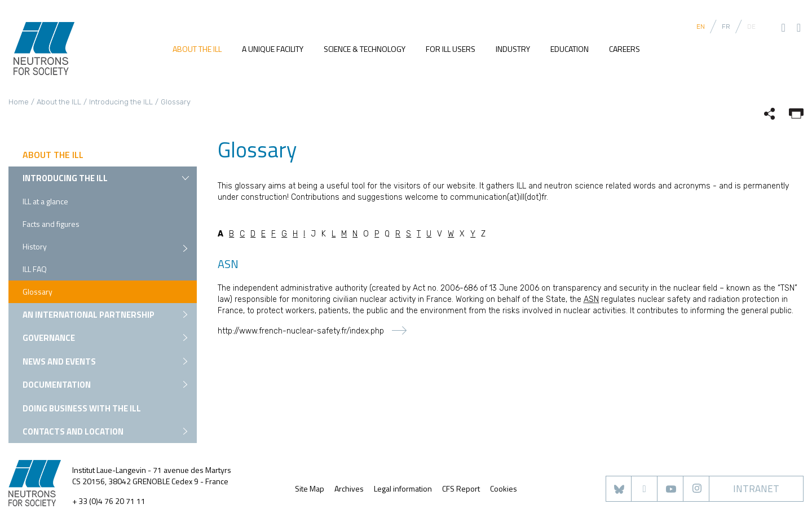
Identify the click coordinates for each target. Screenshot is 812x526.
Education (570, 49)
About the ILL (197, 49)
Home (19, 102)
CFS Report (461, 488)
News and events (59, 361)
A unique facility (273, 49)
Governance (49, 338)
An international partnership (89, 315)
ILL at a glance (45, 201)
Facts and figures (51, 224)
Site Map (310, 488)
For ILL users (451, 49)
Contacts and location (73, 431)
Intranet (756, 489)
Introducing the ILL (121, 102)
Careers (625, 49)
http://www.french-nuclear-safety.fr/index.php (301, 331)
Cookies (504, 489)
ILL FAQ (35, 269)
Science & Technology (365, 49)
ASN (591, 299)
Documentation (57, 385)
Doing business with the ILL (82, 408)
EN (701, 27)
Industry (513, 49)
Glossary (37, 292)
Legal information (403, 488)
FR (726, 27)
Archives (349, 488)
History (35, 246)
